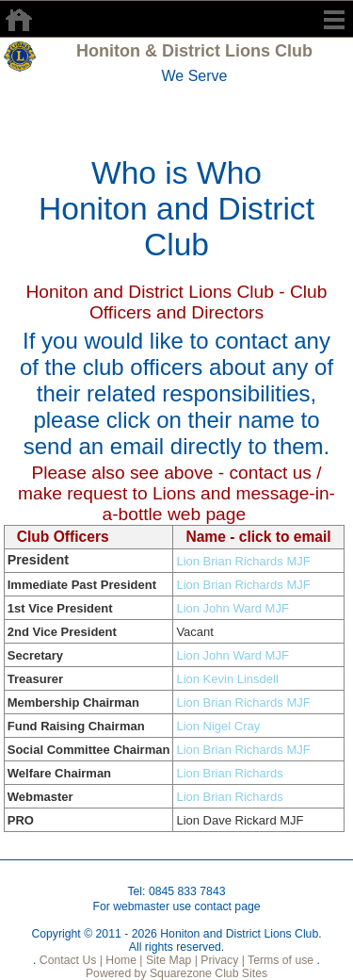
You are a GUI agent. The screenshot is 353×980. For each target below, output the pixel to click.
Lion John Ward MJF (232, 608)
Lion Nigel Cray (218, 726)
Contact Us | (69, 960)
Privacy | (221, 960)
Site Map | (170, 960)
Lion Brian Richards (229, 773)
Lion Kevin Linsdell (227, 679)
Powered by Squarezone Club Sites (176, 973)
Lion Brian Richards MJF (243, 561)
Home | (123, 960)
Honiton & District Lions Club (194, 51)
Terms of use (279, 960)
